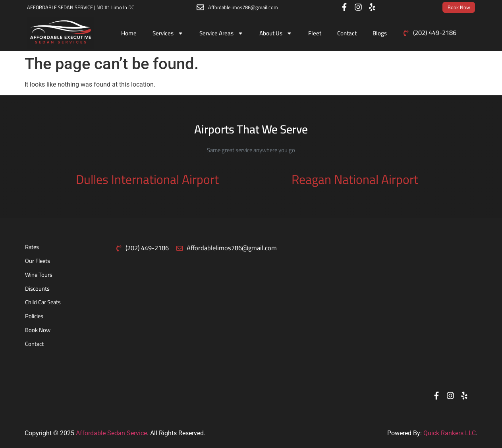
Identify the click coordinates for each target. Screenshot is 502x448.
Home (129, 33)
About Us (276, 33)
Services (168, 33)
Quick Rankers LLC (450, 433)
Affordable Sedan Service (111, 433)
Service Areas (221, 33)
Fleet (315, 33)
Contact (347, 33)
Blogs (380, 33)
